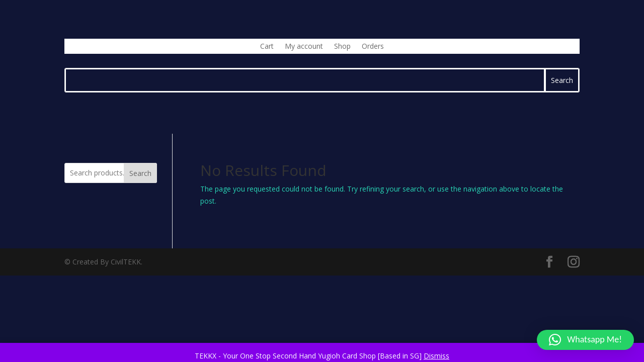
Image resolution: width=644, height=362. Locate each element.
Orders (373, 47)
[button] (585, 340)
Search (140, 173)
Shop (342, 47)
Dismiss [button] (436, 356)
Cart (267, 47)
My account (304, 47)
